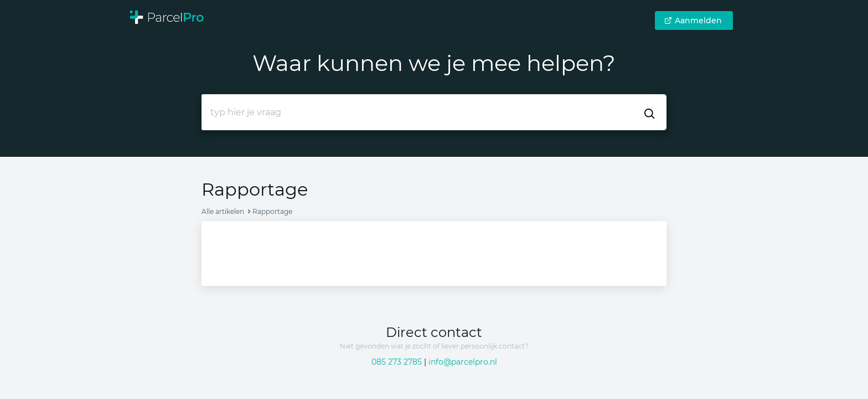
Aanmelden (693, 21)
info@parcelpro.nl (463, 362)
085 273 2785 (397, 362)
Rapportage (272, 211)
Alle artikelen (223, 211)
